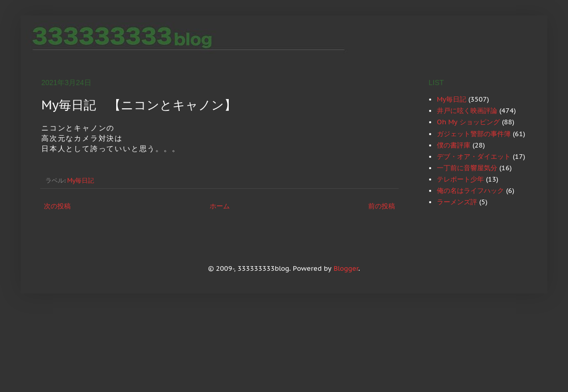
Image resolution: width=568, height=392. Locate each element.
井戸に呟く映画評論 (467, 111)
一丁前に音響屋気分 (467, 168)
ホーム (220, 206)
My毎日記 (81, 180)
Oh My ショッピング (468, 122)
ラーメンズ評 (457, 202)
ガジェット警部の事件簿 (474, 134)
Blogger (346, 268)
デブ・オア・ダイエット (474, 157)
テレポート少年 (460, 179)
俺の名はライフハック (470, 191)
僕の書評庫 (454, 145)
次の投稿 (57, 206)
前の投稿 (382, 206)
